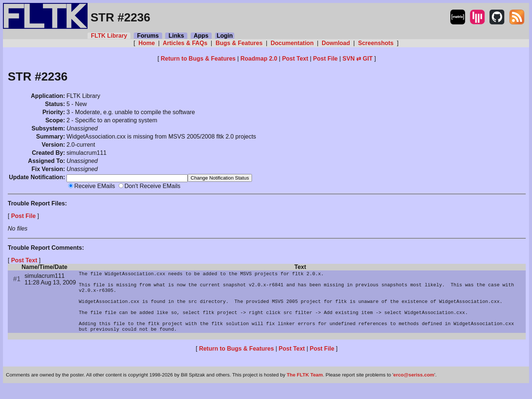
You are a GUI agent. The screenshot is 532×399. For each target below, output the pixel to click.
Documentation (292, 43)
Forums (148, 36)
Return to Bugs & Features (198, 59)
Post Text (295, 59)
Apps (201, 36)
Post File (325, 59)
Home (146, 43)
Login (225, 36)
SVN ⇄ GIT (357, 59)
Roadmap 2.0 (259, 59)
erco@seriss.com (414, 388)
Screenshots (376, 43)
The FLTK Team (305, 388)
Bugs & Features (239, 43)
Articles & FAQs (185, 43)
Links (176, 36)
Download (336, 43)
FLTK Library (109, 36)
